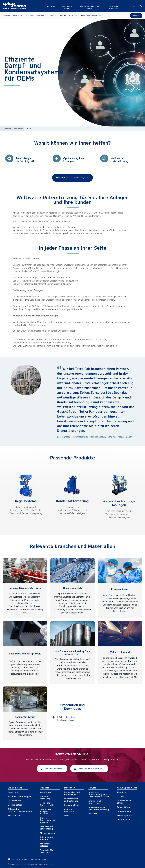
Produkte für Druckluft (47, 851)
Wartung (93, 814)
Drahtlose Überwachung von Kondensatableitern (99, 795)
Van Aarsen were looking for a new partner (72, 653)
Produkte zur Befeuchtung (47, 828)
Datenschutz (14, 801)
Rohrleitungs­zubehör (47, 838)
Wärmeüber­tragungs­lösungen (119, 503)
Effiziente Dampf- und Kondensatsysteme (67, 719)
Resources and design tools (25, 654)
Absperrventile (48, 833)
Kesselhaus (45, 792)
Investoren (14, 792)
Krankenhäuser (120, 589)
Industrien (19, 129)
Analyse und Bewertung (95, 802)
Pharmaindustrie (72, 588)
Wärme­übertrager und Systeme (48, 820)
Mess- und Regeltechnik (47, 804)
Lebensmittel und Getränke (25, 588)
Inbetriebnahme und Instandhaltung (99, 808)
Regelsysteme (26, 501)
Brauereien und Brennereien (72, 793)
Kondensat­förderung (72, 501)
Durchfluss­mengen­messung (46, 812)
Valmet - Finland (120, 652)
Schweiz (7, 129)
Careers (121, 796)
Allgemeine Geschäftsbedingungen (20, 810)
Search (141, 6)
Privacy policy (124, 816)
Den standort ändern (39, 859)
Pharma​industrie (69, 810)
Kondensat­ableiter (45, 845)
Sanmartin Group (25, 717)
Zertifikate (14, 816)
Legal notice (123, 820)
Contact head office (124, 802)
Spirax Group (124, 807)
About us (122, 792)
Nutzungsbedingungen (19, 796)
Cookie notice (15, 805)
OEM (66, 816)
